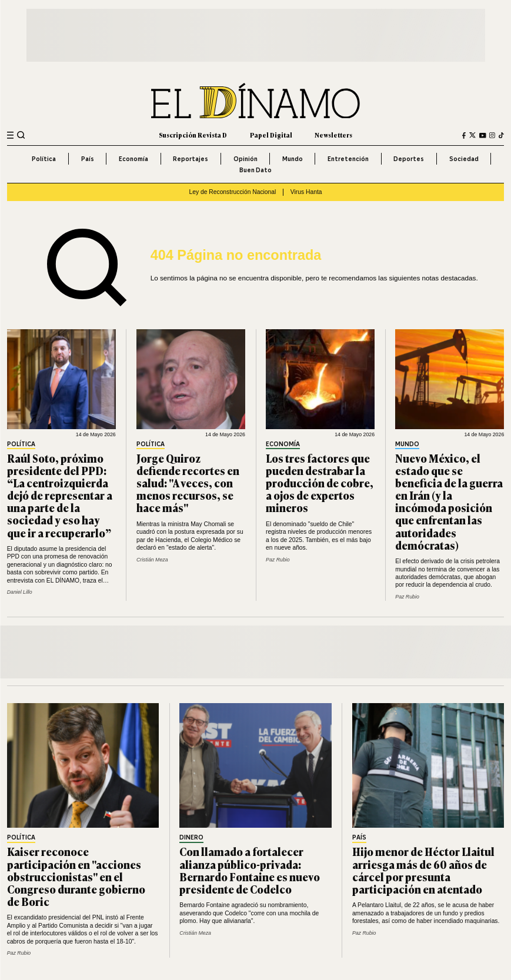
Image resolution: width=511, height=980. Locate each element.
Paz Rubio (278, 560)
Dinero (191, 838)
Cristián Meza (152, 560)
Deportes (409, 159)
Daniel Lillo (20, 592)
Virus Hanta (306, 192)
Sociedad (464, 159)
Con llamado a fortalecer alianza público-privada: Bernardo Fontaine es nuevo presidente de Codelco (250, 870)
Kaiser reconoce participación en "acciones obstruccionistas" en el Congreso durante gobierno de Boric (76, 876)
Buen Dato (256, 170)
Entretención (348, 159)
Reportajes (191, 159)
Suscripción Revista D (193, 135)
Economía (133, 159)
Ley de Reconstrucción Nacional (232, 192)
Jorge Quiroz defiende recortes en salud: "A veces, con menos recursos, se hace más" (188, 483)
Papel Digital (271, 135)
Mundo (293, 159)
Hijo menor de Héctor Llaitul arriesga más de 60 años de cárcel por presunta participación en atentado (423, 870)
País (88, 159)
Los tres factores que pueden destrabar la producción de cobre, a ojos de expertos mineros (320, 483)
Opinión (246, 159)
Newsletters (333, 135)
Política (44, 159)
